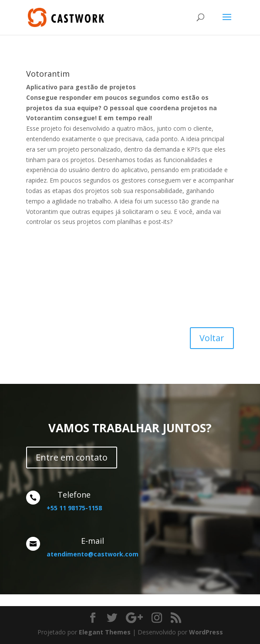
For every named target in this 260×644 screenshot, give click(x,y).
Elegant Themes (105, 632)
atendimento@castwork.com (93, 554)
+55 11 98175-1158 (74, 508)
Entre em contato (72, 457)
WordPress (206, 632)
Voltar (212, 338)
